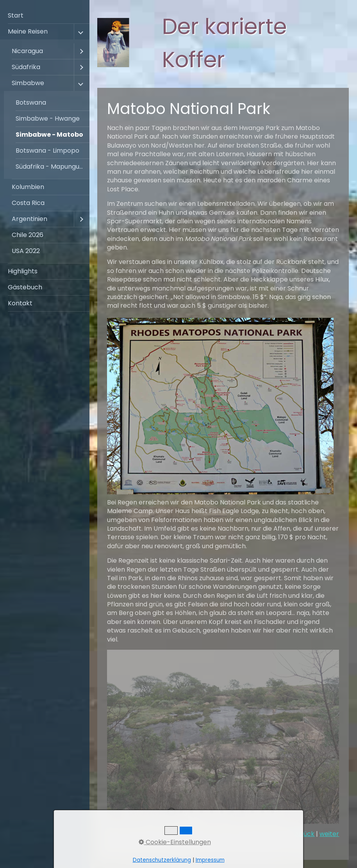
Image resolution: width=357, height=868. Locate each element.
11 (273, 812)
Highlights (23, 271)
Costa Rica (28, 203)
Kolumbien (28, 187)
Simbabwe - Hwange (48, 119)
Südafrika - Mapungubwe (53, 167)
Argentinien (29, 219)
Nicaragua (27, 51)
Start (16, 15)
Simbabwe (28, 83)
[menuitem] (45, 16)
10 (262, 812)
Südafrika (26, 67)
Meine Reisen (28, 31)
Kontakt (20, 303)
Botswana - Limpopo (47, 151)
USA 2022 (26, 251)
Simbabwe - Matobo (49, 135)
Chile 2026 (28, 235)
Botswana (31, 102)
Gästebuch (25, 287)
